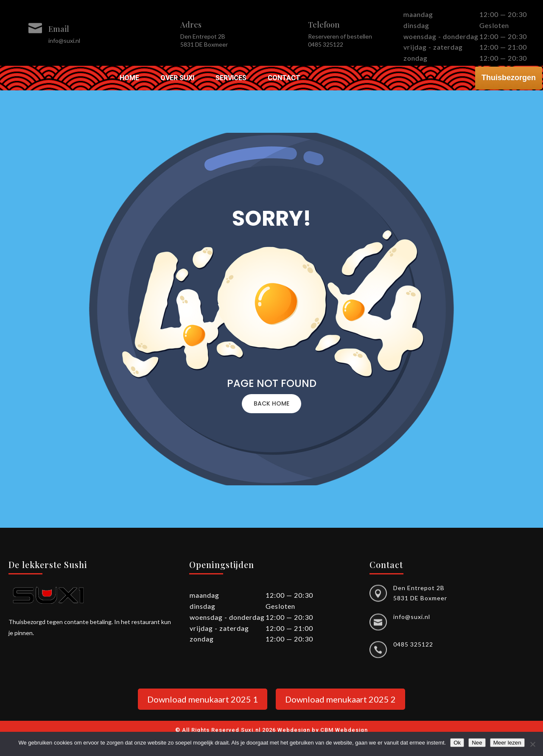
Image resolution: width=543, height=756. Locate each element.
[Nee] (532, 744)
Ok (457, 743)
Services (231, 78)
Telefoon (324, 25)
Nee (477, 743)
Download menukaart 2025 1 (203, 699)
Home (129, 78)
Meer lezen (507, 743)
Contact (284, 78)
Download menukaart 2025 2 (340, 699)
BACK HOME (271, 403)
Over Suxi (177, 78)
